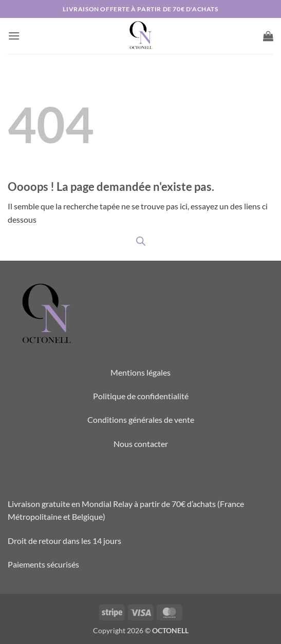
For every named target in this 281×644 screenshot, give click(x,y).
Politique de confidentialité (141, 396)
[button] (14, 36)
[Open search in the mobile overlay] (141, 241)
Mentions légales (140, 372)
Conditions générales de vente (141, 419)
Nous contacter (141, 444)
